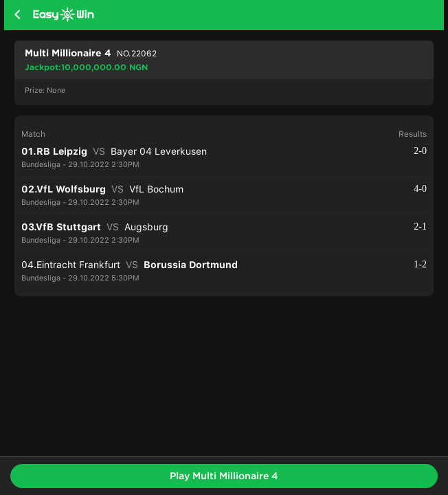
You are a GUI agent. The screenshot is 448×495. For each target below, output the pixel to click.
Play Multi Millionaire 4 (224, 476)
